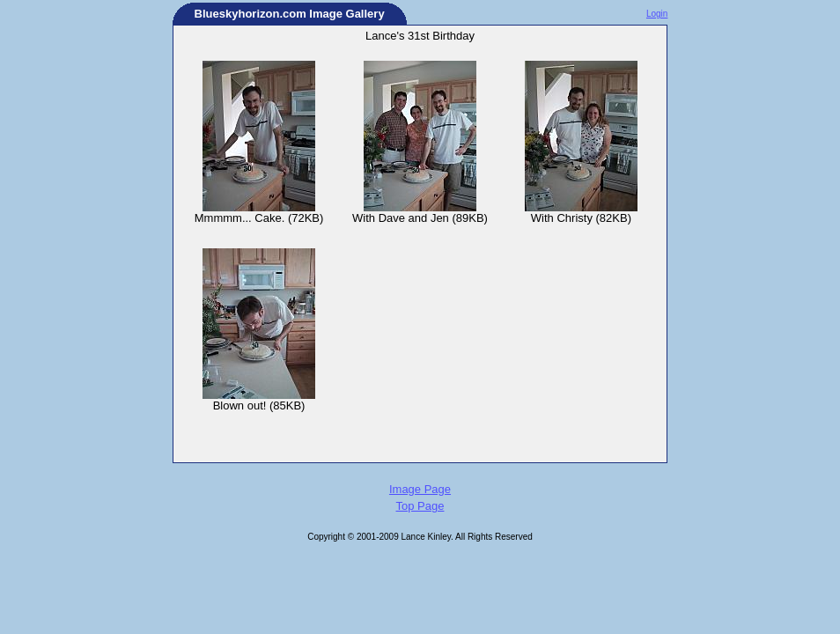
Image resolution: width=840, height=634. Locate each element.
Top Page (420, 506)
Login (657, 14)
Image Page (420, 489)
